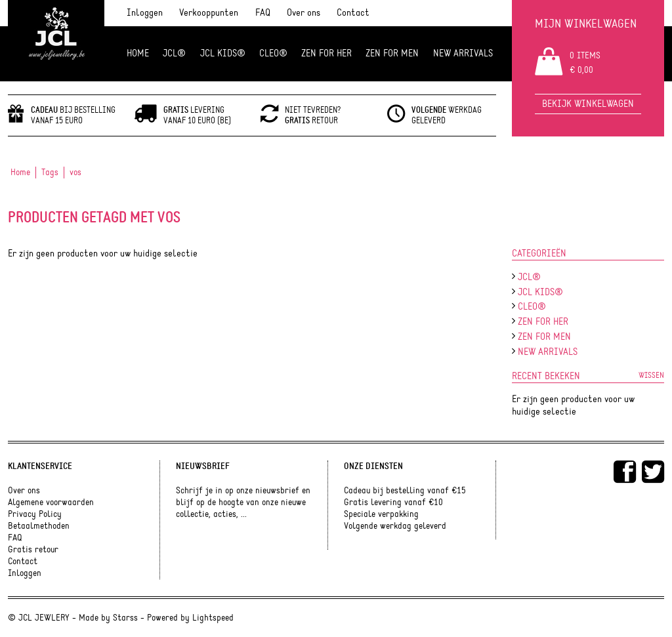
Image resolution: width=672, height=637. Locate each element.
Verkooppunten (209, 13)
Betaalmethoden (39, 526)
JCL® (174, 53)
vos (75, 173)
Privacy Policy (35, 514)
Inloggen (145, 13)
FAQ (263, 13)
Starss (125, 618)
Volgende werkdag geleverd (395, 526)
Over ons (304, 13)
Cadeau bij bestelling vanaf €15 (405, 491)
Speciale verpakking (381, 514)
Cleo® (273, 53)
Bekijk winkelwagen (588, 104)
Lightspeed (213, 618)
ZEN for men (392, 53)
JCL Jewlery (56, 41)
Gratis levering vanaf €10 (393, 503)
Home (138, 53)
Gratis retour (33, 550)
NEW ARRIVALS (463, 53)
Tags (50, 173)
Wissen (651, 375)
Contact (353, 13)
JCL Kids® (223, 53)
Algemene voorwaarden (51, 503)
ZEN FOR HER (326, 53)
